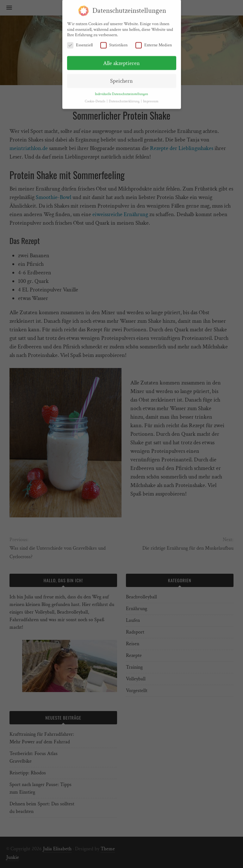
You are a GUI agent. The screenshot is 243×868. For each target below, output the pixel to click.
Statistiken (114, 43)
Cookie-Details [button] (95, 99)
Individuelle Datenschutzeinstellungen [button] (121, 92)
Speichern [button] (121, 79)
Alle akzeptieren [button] (121, 61)
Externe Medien (154, 43)
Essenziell (80, 43)
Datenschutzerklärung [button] (125, 99)
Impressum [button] (151, 99)
